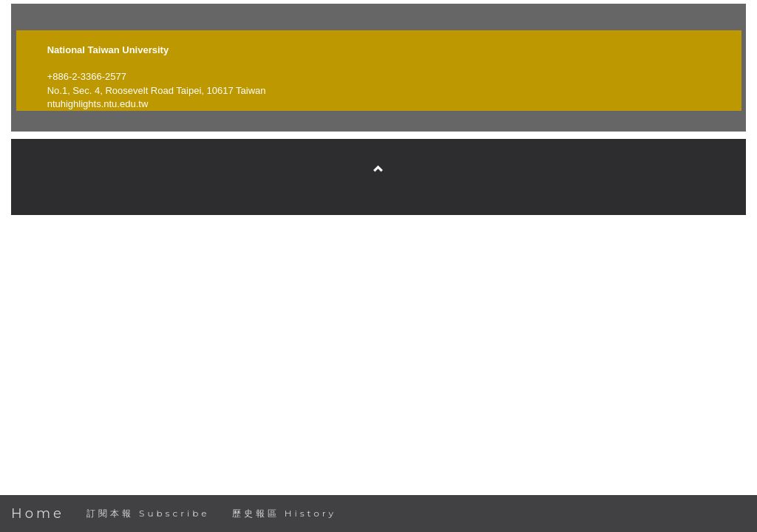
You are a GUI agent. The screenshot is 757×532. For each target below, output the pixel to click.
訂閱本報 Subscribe (148, 513)
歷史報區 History (284, 513)
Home (38, 514)
